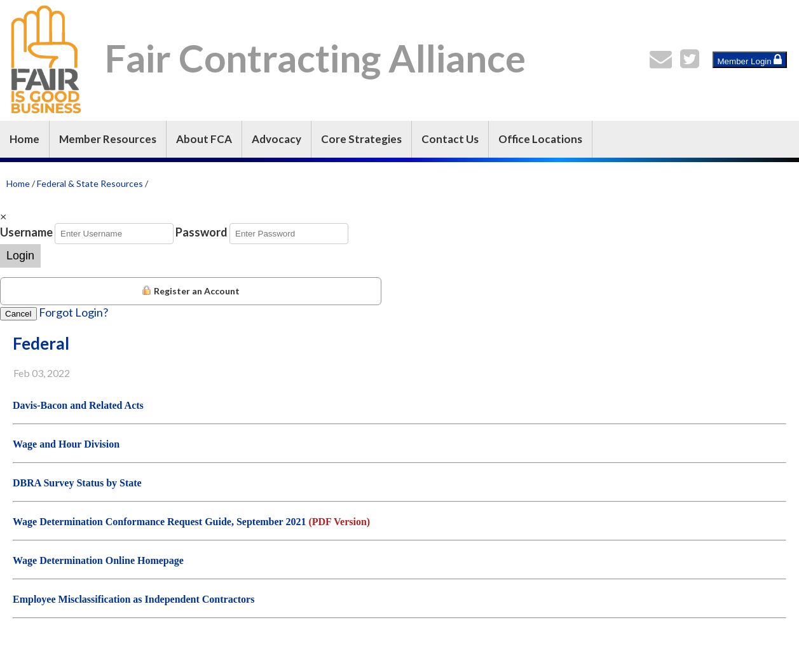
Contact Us (450, 139)
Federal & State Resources (90, 183)
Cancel (18, 314)
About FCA (204, 139)
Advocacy (277, 139)
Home (24, 139)
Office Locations (540, 139)
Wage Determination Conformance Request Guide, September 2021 (159, 522)
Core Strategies (361, 139)
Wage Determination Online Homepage (98, 560)
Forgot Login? (73, 312)
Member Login (750, 60)
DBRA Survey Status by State (77, 483)
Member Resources (108, 139)
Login (20, 256)
